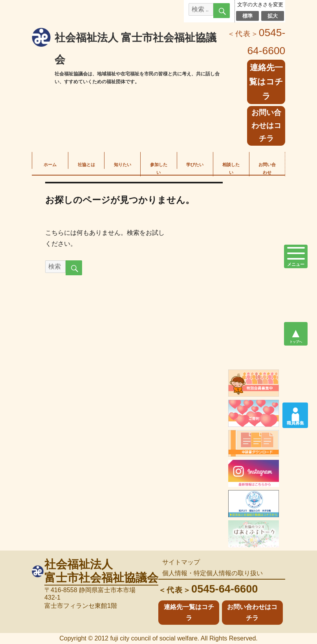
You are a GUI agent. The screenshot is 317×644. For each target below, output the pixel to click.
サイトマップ (181, 562)
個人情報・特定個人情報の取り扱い (213, 573)
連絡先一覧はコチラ (266, 82)
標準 (248, 16)
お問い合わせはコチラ (266, 125)
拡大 (273, 16)
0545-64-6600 (208, 589)
